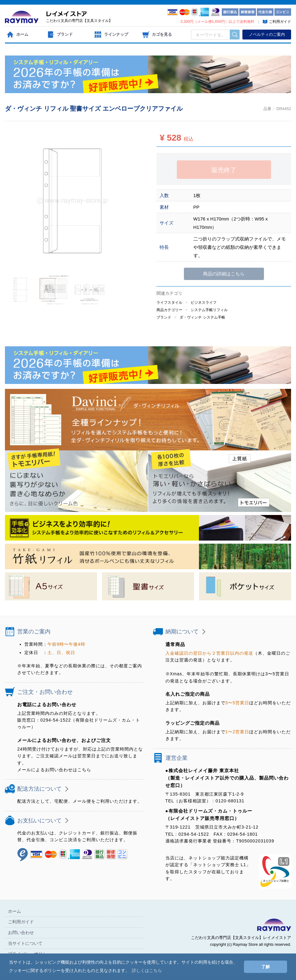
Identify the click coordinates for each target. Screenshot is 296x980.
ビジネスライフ (204, 303)
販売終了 (224, 170)
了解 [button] (266, 967)
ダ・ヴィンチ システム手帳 (202, 317)
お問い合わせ (21, 933)
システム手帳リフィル (209, 310)
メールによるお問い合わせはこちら (54, 770)
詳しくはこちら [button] (147, 970)
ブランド (164, 317)
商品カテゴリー (169, 310)
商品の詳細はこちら (224, 274)
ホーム (14, 911)
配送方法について (39, 789)
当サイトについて (25, 943)
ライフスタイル (169, 303)
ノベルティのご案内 (267, 34)
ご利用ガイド (21, 922)
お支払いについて (39, 821)
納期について (182, 632)
